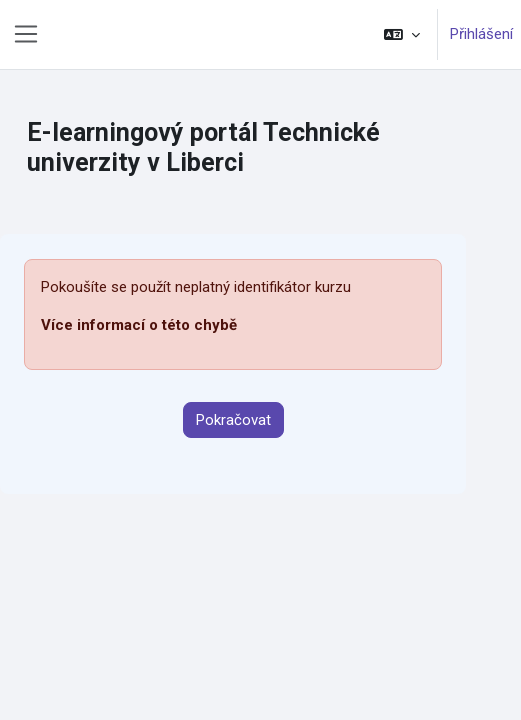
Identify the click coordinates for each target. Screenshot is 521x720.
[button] (402, 34)
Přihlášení (481, 34)
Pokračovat (233, 420)
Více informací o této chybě (139, 325)
